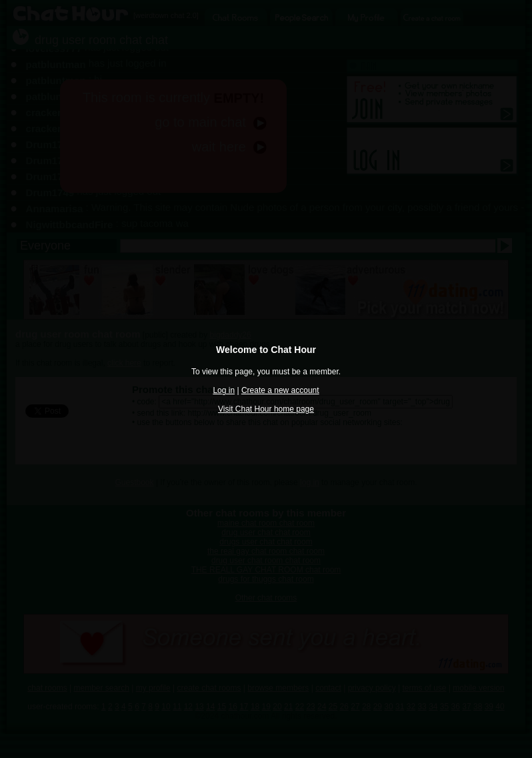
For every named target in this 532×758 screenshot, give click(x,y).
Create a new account (280, 390)
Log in (224, 390)
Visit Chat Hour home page (266, 409)
